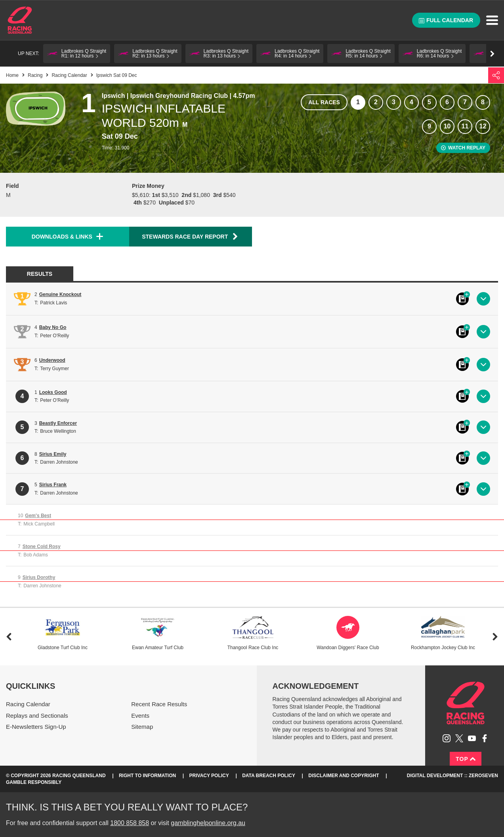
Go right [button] (492, 54)
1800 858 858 (130, 823)
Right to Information (147, 776)
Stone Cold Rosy (42, 547)
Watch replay (463, 148)
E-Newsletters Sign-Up (36, 727)
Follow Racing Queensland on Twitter (459, 738)
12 (483, 126)
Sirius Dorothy (39, 577)
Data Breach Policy (269, 776)
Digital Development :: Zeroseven (452, 776)
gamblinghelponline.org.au (208, 823)
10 (447, 126)
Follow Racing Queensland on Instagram (447, 738)
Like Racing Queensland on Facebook (485, 738)
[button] (77, 54)
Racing (35, 75)
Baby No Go (53, 327)
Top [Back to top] (466, 759)
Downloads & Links (62, 237)
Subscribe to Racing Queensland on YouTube (472, 738)
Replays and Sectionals (37, 716)
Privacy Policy (209, 776)
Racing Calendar (69, 75)
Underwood (52, 360)
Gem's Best (38, 516)
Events (140, 716)
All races (324, 102)
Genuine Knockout (60, 294)
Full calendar (446, 20)
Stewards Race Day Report (190, 236)
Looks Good (53, 392)
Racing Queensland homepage (466, 703)
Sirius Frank (53, 485)
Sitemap (142, 727)
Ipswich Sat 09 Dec (117, 75)
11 (465, 126)
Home (20, 20)
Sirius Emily (53, 454)
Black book (462, 299)
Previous (9, 637)
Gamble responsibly (34, 782)
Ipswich (114, 96)
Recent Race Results (159, 704)
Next (495, 637)
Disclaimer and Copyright (344, 776)
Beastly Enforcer (58, 423)
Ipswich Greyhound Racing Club (179, 96)
